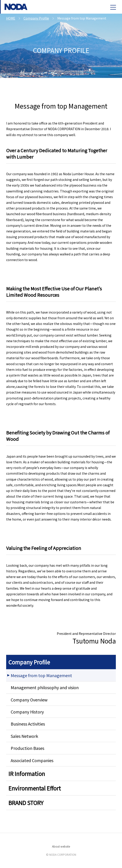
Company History (27, 712)
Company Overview (29, 700)
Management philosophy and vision (45, 687)
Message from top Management (41, 675)
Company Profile (29, 662)
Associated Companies (32, 760)
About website (61, 846)
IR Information (27, 774)
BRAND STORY (26, 803)
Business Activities (28, 724)
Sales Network (24, 736)
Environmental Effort (35, 788)
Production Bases (27, 748)
